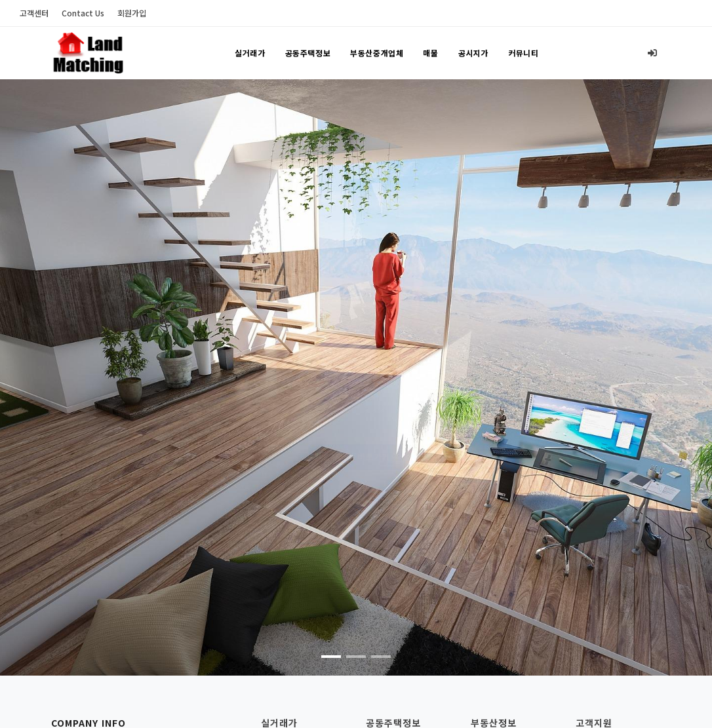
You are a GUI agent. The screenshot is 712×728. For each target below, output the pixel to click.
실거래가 (250, 53)
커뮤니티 (523, 53)
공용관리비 (387, 703)
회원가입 (132, 13)
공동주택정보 (308, 53)
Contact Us (83, 13)
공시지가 (473, 53)
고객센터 (34, 13)
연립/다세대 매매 (294, 703)
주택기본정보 (391, 682)
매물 (430, 53)
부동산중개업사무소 (509, 682)
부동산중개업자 (501, 703)
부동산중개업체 (377, 53)
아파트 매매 (284, 682)
